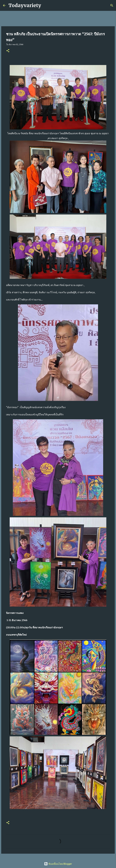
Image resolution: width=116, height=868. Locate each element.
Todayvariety (25, 5)
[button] (8, 51)
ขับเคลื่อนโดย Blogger (58, 864)
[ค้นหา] (45, 5)
